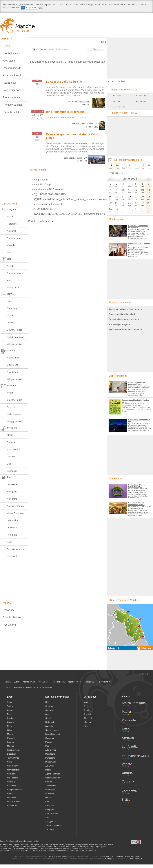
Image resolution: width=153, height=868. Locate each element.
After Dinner (13, 288)
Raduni (10, 794)
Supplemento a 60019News (56, 856)
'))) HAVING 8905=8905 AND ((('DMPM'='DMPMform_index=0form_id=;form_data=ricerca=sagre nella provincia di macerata (71, 199)
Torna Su (143, 674)
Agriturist (11, 231)
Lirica (10, 730)
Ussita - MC (85, 102)
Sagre (10, 702)
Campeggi (12, 308)
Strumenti (12, 556)
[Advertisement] (130, 57)
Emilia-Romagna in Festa (135, 705)
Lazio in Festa (135, 731)
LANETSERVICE (136, 859)
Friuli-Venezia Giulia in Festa (135, 757)
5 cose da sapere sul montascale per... (137, 383)
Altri (104, 42)
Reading (11, 782)
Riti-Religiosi (13, 778)
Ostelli (10, 323)
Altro (86, 726)
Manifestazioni (14, 770)
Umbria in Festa (135, 774)
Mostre (10, 734)
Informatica (13, 520)
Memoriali (11, 798)
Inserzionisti (9, 625)
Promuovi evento (12, 97)
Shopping (12, 492)
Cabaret (11, 722)
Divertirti (87, 714)
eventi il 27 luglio (43, 185)
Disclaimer (119, 856)
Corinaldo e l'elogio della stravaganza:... (138, 227)
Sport (10, 542)
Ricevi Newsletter (12, 112)
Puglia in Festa (135, 713)
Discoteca (12, 754)
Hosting (108, 859)
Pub (9, 252)
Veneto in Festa (135, 766)
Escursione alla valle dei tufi (122, 314)
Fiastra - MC (81, 158)
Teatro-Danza (13, 758)
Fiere (9, 726)
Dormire (87, 710)
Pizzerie (11, 245)
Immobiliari (12, 528)
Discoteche (13, 365)
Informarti (88, 722)
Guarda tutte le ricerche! (41, 221)
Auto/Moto (12, 499)
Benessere (12, 407)
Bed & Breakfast (15, 337)
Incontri (10, 742)
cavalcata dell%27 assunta (49, 189)
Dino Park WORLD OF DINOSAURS (68, 112)
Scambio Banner (12, 617)
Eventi (6, 46)
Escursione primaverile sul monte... (126, 309)
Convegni (11, 774)
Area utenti (9, 61)
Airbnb (10, 217)
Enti (9, 464)
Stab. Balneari (14, 414)
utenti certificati (15, 850)
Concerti (11, 738)
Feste (10, 714)
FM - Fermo (117, 101)
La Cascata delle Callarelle (64, 82)
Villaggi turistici (14, 344)
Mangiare (88, 702)
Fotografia (12, 535)
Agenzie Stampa (15, 506)
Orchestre (12, 484)
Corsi (9, 762)
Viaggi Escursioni (16, 513)
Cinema (11, 710)
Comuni (11, 442)
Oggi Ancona (41, 180)
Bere (86, 706)
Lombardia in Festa (135, 748)
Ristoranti (12, 224)
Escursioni (12, 786)
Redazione (9, 610)
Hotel (10, 301)
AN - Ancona (117, 96)
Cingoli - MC (93, 124)
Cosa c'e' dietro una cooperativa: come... (136, 504)
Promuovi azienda (13, 105)
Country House (15, 238)
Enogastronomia (14, 790)
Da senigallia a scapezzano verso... (125, 319)
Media (10, 435)
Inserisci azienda (12, 68)
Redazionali (9, 83)
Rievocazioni (13, 806)
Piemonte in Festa (135, 722)
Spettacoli (12, 471)
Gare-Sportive (13, 766)
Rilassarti (88, 718)
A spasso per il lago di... (120, 324)
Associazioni (13, 449)
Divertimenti (13, 372)
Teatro (10, 706)
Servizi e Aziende (16, 549)
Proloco (11, 456)
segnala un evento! (86, 848)
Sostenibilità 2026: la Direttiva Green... (137, 486)
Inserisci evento (11, 53)
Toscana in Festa (135, 783)
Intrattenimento (14, 750)
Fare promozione (12, 90)
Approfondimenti (12, 75)
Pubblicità (129, 856)
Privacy (138, 856)
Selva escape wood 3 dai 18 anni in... (126, 330)
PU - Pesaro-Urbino (120, 107)
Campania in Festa (135, 792)
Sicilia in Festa (135, 801)
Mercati (10, 746)
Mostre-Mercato (14, 802)
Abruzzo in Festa (135, 739)
